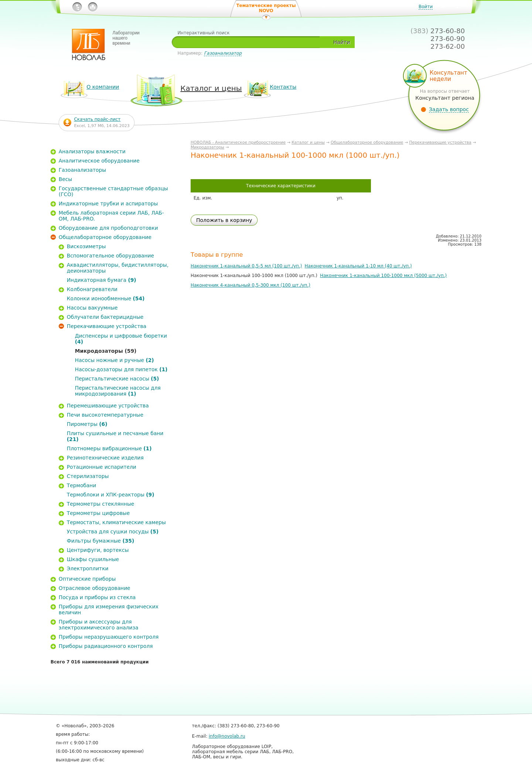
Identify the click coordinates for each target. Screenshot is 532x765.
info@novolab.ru (227, 736)
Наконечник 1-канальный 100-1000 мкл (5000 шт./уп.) (383, 276)
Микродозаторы (207, 147)
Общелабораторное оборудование (367, 142)
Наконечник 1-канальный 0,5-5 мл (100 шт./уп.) (246, 266)
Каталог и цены (308, 142)
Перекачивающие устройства (440, 142)
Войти (426, 7)
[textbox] (248, 42)
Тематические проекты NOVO (266, 8)
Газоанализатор (223, 53)
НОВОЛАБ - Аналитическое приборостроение (238, 142)
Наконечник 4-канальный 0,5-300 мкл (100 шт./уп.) (250, 285)
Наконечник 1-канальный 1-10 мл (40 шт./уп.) (358, 266)
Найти (342, 42)
